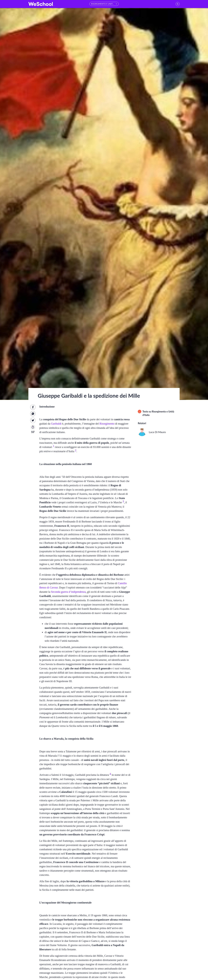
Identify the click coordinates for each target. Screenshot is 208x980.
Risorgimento (107, 424)
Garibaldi (56, 424)
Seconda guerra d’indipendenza (68, 592)
